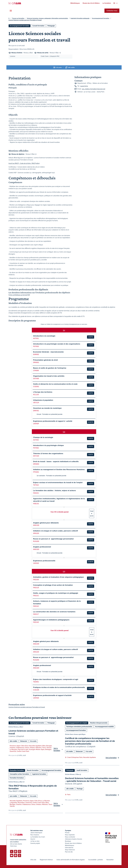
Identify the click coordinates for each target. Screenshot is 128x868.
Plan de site (69, 852)
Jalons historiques (36, 833)
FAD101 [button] (36, 493)
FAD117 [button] (36, 614)
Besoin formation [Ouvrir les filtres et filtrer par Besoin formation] (33, 770)
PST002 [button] (36, 448)
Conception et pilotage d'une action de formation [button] (53, 585)
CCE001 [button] (36, 387)
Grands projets (35, 843)
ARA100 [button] (36, 533)
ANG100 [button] (36, 525)
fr (9, 18)
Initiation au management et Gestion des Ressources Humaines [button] (59, 469)
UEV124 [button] (36, 403)
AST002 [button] (36, 440)
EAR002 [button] (36, 354)
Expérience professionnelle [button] (44, 561)
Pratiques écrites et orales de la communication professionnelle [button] (59, 687)
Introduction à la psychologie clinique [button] (48, 445)
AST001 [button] (36, 338)
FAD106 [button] (36, 580)
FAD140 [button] (36, 622)
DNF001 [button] (36, 411)
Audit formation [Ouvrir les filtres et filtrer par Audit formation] (82, 770)
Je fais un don (35, 841)
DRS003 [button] (36, 464)
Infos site (33, 860)
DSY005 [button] (36, 379)
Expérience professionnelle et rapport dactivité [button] (53, 421)
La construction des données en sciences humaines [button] (54, 612)
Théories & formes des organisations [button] (48, 453)
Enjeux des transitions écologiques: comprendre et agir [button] (56, 679)
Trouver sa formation (18, 18)
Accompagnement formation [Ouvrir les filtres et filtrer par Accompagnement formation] (20, 26)
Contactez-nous (112, 11)
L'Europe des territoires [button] (43, 392)
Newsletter (110, 860)
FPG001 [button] (36, 472)
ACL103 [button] (36, 395)
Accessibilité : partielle (96, 860)
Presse (67, 833)
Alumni (33, 839)
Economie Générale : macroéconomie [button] (48, 352)
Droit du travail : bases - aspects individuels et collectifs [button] (56, 461)
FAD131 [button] (36, 596)
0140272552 (84, 86)
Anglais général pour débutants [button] (46, 523)
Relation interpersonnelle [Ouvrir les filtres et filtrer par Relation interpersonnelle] (99, 723)
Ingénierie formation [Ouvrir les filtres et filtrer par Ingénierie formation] (39, 774)
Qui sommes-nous (37, 831)
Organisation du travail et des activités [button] (49, 376)
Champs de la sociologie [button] (43, 437)
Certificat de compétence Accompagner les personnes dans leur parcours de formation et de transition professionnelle (90, 741)
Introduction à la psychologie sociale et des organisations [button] (57, 344)
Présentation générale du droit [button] (45, 360)
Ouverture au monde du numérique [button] (47, 408)
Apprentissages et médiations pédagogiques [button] (51, 620)
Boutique (68, 841)
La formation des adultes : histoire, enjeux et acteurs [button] (55, 490)
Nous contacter (70, 837)
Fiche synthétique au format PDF (19, 295)
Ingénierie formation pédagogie (80, 18)
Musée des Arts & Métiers (73, 843)
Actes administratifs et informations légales (71, 860)
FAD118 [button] (36, 588)
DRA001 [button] (36, 362)
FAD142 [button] (36, 606)
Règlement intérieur (46, 860)
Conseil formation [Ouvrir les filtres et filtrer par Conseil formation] (38, 26)
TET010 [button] (36, 485)
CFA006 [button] (36, 371)
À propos (68, 831)
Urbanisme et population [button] (43, 400)
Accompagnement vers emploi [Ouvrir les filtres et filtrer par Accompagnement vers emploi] (77, 723)
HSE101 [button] (36, 504)
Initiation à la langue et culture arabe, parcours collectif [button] (56, 531)
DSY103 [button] (36, 456)
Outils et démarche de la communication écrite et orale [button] (55, 384)
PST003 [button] (36, 346)
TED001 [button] (36, 682)
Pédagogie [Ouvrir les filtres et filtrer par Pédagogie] (51, 26)
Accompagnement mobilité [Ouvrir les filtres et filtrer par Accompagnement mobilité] (104, 727)
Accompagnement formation (101, 18)
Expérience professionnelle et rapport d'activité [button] (52, 695)
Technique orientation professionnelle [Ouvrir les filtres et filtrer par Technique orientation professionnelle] (79, 727)
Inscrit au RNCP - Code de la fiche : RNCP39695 (24, 163)
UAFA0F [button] (36, 424)
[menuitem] (75, 3)
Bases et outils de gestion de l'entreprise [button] (50, 368)
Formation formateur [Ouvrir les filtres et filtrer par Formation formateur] (17, 778)
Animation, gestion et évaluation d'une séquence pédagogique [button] (58, 577)
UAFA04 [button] (36, 698)
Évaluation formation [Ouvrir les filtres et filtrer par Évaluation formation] (17, 770)
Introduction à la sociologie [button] (44, 336)
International (69, 848)
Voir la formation (57, 749)
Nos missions (35, 835)
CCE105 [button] (36, 690)
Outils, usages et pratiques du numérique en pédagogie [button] (56, 593)
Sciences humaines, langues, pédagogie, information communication (48, 18)
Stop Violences (70, 850)
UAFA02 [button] (36, 563)
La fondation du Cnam (38, 837)
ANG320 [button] (36, 549)
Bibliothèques (70, 845)
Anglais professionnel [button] (42, 547)
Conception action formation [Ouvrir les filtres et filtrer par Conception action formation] (19, 774)
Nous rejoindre (70, 835)
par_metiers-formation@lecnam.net (94, 89)
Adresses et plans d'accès (73, 839)
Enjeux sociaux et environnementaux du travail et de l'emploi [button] (58, 482)
